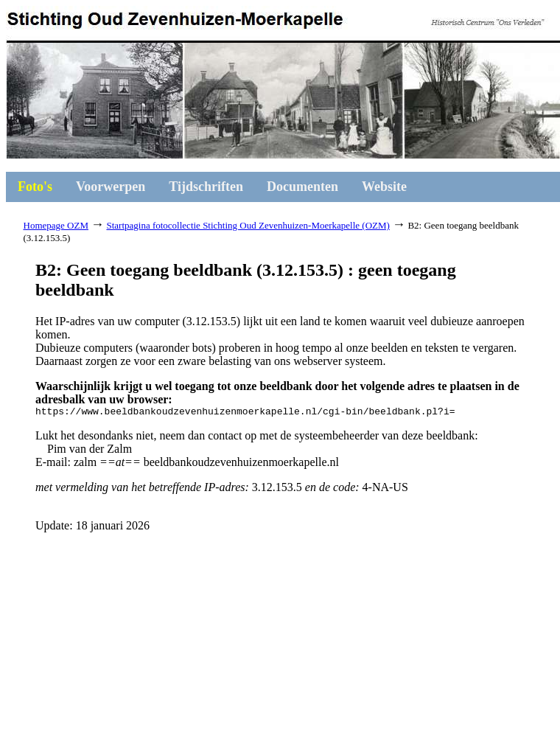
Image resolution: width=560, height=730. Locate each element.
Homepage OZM (56, 225)
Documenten (302, 187)
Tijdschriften (206, 187)
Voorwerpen (111, 187)
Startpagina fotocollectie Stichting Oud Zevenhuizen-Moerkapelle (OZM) (248, 225)
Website (384, 187)
